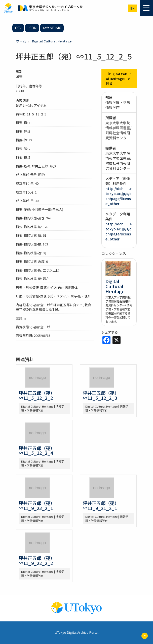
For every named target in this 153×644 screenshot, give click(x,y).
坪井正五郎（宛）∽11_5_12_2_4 (37, 450)
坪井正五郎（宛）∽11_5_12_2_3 (101, 395)
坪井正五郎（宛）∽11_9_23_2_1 (37, 505)
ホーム (21, 41)
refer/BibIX (52, 28)
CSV (18, 28)
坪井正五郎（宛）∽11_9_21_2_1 (101, 505)
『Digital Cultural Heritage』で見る (118, 79)
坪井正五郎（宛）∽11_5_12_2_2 (37, 395)
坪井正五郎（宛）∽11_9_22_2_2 (37, 560)
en (132, 8)
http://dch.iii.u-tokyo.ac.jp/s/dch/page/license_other (119, 196)
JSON (32, 28)
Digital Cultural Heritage (52, 41)
